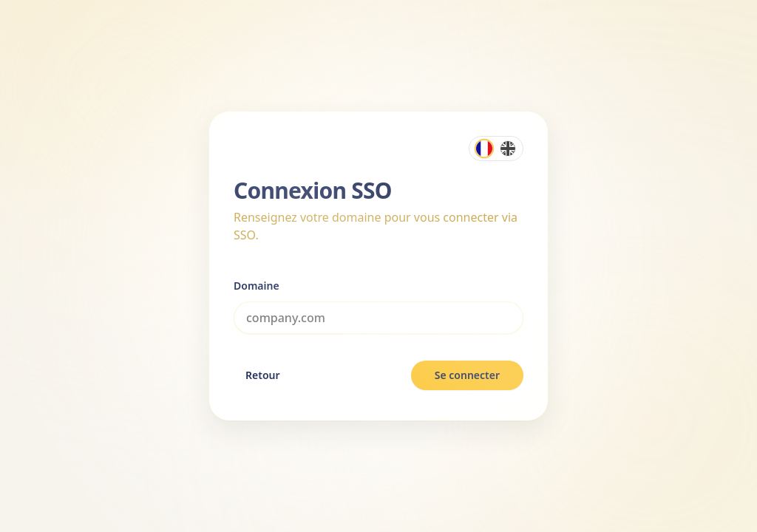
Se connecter (467, 375)
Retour (263, 375)
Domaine (257, 286)
